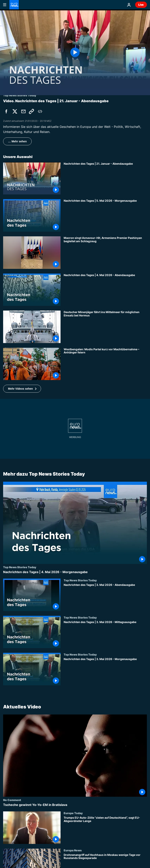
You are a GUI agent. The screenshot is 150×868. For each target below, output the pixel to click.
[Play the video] (75, 52)
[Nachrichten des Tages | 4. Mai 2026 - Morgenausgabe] (75, 572)
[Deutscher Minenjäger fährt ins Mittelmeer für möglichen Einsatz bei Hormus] (105, 327)
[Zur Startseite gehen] (14, 5)
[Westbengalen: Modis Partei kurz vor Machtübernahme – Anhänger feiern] (105, 364)
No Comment (12, 800)
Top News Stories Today (20, 567)
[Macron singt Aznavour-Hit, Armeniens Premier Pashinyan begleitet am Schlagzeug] (105, 253)
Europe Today (73, 813)
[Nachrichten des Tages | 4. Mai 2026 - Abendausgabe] (105, 290)
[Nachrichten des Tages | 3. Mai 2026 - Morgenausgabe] (105, 671)
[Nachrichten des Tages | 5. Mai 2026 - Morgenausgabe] (105, 215)
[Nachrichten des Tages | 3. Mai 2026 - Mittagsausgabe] (105, 634)
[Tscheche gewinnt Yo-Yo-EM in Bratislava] (75, 805)
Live (141, 5)
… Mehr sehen (17, 141)
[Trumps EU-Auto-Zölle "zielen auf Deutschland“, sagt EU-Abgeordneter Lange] (105, 830)
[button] (22, 389)
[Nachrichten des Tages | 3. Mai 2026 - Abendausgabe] (105, 597)
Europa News (73, 850)
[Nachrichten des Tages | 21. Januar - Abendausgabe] (105, 178)
